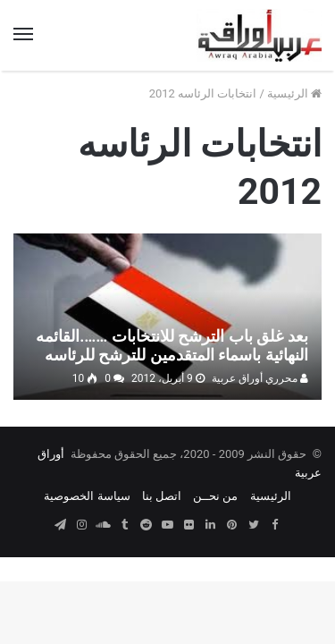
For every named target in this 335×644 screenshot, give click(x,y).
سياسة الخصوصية (87, 496)
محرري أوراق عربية (260, 378)
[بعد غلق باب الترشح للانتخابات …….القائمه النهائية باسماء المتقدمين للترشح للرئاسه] (167, 317)
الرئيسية (294, 93)
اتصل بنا (162, 496)
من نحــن (215, 496)
